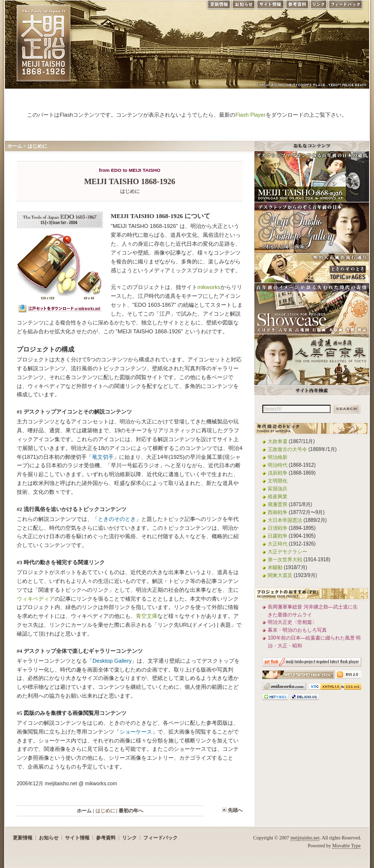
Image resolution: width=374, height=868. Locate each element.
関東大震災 (280, 575)
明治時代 (278, 465)
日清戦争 (278, 528)
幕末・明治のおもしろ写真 (297, 630)
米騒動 (275, 567)
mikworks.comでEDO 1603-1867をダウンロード (60, 310)
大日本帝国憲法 (285, 520)
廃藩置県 (278, 504)
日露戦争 (278, 536)
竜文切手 (103, 457)
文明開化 (278, 481)
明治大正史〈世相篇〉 (292, 622)
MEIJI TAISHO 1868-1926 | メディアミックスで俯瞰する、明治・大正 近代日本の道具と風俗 (44, 43)
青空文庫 (147, 616)
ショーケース (136, 732)
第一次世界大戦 (285, 560)
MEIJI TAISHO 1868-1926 (130, 181)
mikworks (209, 287)
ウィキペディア (36, 599)
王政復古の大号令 (287, 449)
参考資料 (297, 7)
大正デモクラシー (287, 552)
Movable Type (346, 846)
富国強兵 (278, 489)
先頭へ (235, 810)
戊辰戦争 (278, 473)
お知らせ (244, 7)
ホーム (15, 146)
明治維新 (278, 457)
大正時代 (278, 544)
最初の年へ (131, 811)
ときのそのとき (117, 519)
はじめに (37, 146)
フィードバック (346, 7)
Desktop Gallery (112, 661)
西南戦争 (278, 512)
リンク (319, 7)
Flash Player (250, 115)
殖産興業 (278, 497)
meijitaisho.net (305, 838)
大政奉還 (278, 441)
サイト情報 (270, 7)
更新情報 (218, 7)
